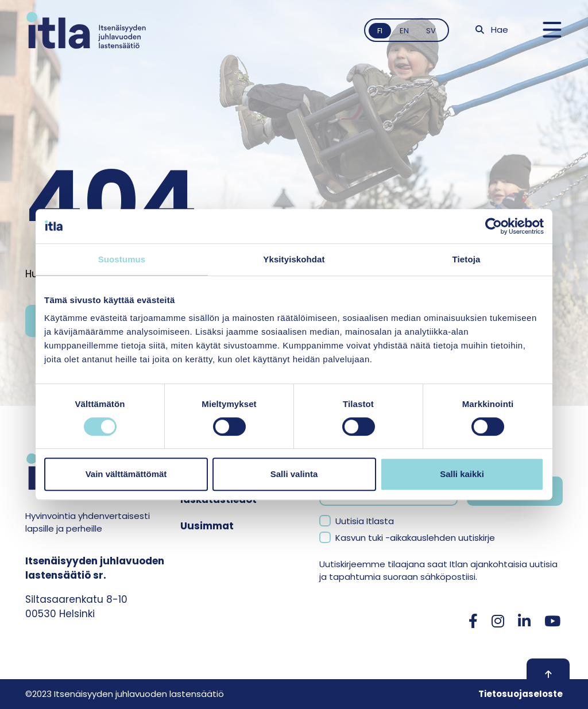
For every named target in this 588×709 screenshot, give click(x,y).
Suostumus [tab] (122, 259)
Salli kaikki (462, 474)
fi (380, 31)
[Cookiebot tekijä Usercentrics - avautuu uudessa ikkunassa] (494, 226)
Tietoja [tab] (467, 259)
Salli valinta (294, 474)
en (404, 31)
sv (431, 31)
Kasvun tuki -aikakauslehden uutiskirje (415, 538)
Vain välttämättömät (126, 474)
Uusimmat (207, 526)
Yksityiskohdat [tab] (294, 259)
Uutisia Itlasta (365, 521)
